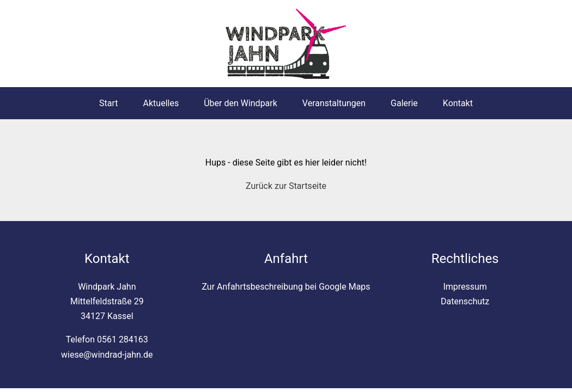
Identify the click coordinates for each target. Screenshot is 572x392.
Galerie (404, 103)
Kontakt (458, 103)
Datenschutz (465, 301)
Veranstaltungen (334, 103)
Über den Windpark (241, 103)
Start (108, 103)
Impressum (465, 287)
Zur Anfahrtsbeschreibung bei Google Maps (286, 287)
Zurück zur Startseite (286, 186)
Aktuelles (161, 103)
